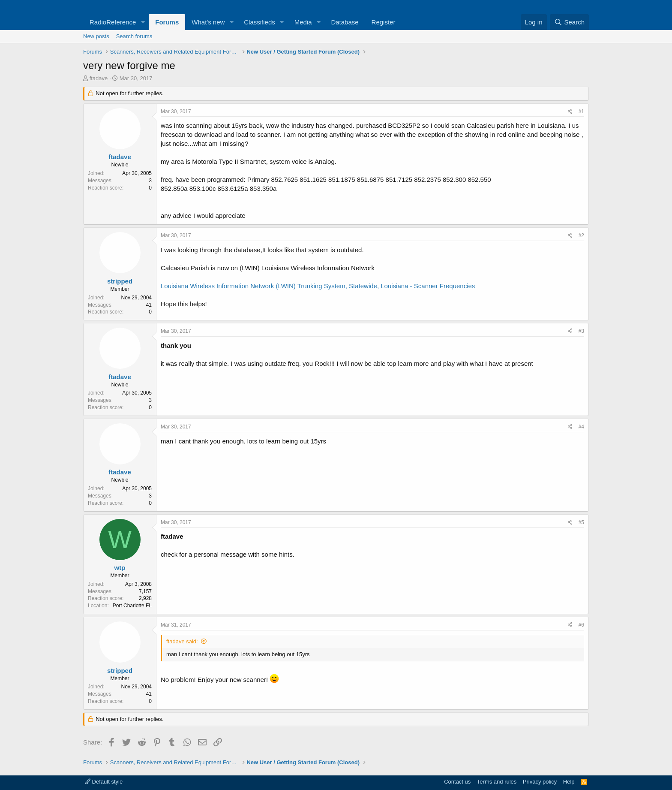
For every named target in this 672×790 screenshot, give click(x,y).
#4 (581, 427)
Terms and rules (497, 782)
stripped (120, 281)
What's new (208, 22)
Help (569, 782)
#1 (581, 112)
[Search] (569, 22)
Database (345, 22)
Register (384, 22)
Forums (167, 22)
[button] (143, 22)
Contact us (457, 782)
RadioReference (113, 22)
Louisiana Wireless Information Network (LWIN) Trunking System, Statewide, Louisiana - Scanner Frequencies (318, 286)
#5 (581, 522)
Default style (104, 782)
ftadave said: (182, 641)
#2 (581, 235)
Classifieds (259, 22)
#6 (581, 625)
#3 (581, 331)
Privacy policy (540, 782)
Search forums (134, 36)
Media (303, 22)
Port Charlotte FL (132, 606)
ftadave (99, 78)
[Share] (570, 112)
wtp (120, 568)
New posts (96, 36)
